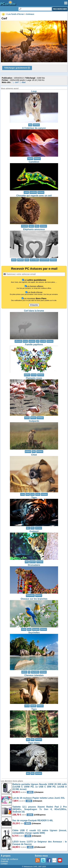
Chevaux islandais (34, 675)
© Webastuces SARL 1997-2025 (34, 867)
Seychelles (34, 633)
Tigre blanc (34, 743)
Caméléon (34, 162)
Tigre (34, 498)
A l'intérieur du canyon (34, 128)
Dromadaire (34, 565)
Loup (34, 91)
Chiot (34, 455)
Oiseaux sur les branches (34, 599)
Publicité (4, 861)
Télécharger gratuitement (17, 68)
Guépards (34, 421)
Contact (4, 864)
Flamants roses (34, 378)
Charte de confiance (9, 859)
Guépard (34, 531)
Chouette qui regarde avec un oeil (34, 196)
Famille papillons (34, 344)
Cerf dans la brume (34, 311)
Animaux (36, 125)
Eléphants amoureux (34, 229)
